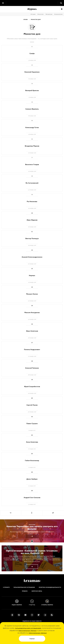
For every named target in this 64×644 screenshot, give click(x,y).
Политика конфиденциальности (50, 587)
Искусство (41, 14)
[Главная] (32, 581)
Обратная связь (37, 591)
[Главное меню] (3, 3)
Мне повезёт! (62, 9)
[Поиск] (61, 3)
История (33, 14)
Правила (25, 591)
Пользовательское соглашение (24, 587)
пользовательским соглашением (28, 628)
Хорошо (32, 639)
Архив (25, 19)
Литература (49, 14)
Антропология (58, 14)
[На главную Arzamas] (32, 3)
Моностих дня (36, 19)
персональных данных (27, 630)
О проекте (6, 587)
